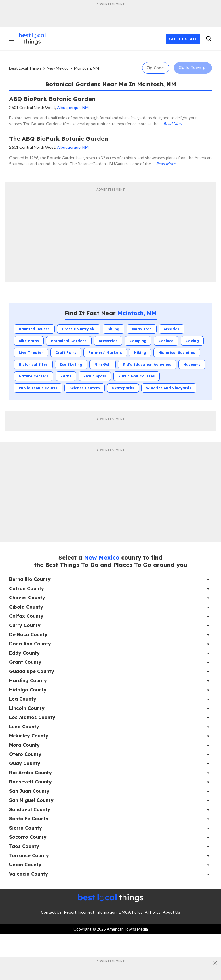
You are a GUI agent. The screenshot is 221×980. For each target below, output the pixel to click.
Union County (25, 865)
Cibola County (26, 607)
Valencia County (29, 874)
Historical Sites (33, 364)
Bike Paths (29, 341)
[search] (209, 39)
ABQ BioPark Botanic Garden (52, 99)
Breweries (108, 341)
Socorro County (28, 837)
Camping (138, 341)
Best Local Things (25, 68)
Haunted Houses (34, 329)
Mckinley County (29, 736)
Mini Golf (103, 364)
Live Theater (31, 353)
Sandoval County (30, 809)
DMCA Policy (131, 912)
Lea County (23, 699)
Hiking (140, 353)
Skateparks (123, 388)
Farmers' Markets (105, 353)
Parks (66, 376)
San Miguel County (31, 800)
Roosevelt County (31, 782)
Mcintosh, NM (86, 68)
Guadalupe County (32, 671)
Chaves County (27, 598)
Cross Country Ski (79, 329)
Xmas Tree (142, 329)
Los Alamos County (32, 717)
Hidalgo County (28, 690)
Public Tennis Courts (38, 388)
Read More (173, 124)
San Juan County (29, 791)
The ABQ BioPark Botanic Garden (59, 139)
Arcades (172, 329)
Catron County (27, 588)
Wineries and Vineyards (169, 388)
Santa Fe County (29, 819)
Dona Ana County (30, 644)
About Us (172, 912)
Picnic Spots (95, 376)
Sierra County (26, 828)
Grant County (25, 662)
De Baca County (28, 634)
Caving (192, 341)
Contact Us (51, 912)
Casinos (166, 341)
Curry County (25, 625)
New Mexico (58, 68)
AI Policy (153, 912)
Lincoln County (27, 708)
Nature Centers (34, 376)
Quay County (25, 763)
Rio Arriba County (31, 773)
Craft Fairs (66, 353)
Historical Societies (177, 353)
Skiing (114, 329)
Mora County (24, 745)
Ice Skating (71, 364)
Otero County (25, 754)
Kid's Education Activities (147, 364)
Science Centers (85, 388)
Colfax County (26, 616)
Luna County (24, 727)
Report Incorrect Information (90, 912)
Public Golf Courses (137, 376)
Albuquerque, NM (73, 107)
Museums (192, 364)
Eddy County (24, 653)
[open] (12, 39)
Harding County (28, 680)
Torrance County (29, 855)
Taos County (24, 846)
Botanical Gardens (69, 341)
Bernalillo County (30, 579)
